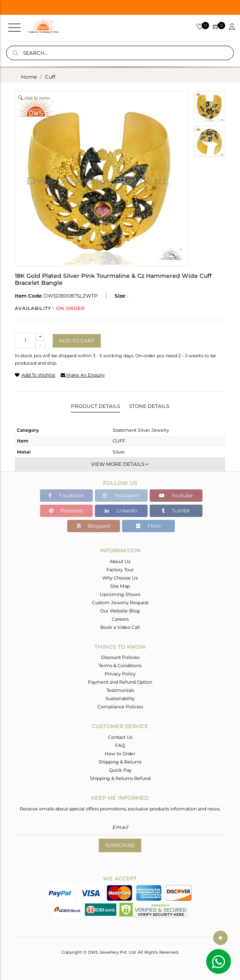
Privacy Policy (120, 674)
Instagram (121, 495)
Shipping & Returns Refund (120, 778)
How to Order (120, 754)
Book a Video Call (120, 627)
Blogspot (94, 526)
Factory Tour (120, 570)
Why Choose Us (120, 578)
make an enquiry (83, 375)
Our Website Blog (120, 611)
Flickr (149, 526)
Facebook (66, 495)
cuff (50, 77)
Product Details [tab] (95, 406)
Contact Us (120, 737)
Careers (120, 619)
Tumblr (176, 511)
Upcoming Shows (120, 594)
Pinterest (66, 511)
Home (29, 77)
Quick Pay (120, 770)
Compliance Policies (120, 707)
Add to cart (77, 341)
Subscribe (120, 845)
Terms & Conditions (120, 666)
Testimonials (120, 690)
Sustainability (120, 698)
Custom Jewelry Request (120, 603)
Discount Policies (120, 657)
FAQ (120, 745)
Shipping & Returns (120, 762)
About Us (120, 561)
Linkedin (121, 511)
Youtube (176, 495)
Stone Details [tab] (149, 406)
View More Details (120, 464)
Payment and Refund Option (120, 682)
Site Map (120, 586)
